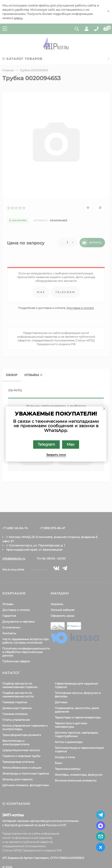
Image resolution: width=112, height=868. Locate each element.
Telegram (46, 444)
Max (71, 444)
